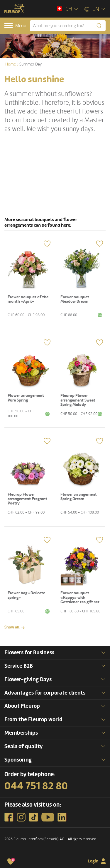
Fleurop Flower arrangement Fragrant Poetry (27, 499)
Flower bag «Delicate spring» (26, 595)
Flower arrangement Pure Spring (26, 398)
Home (11, 64)
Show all (12, 627)
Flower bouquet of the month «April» (28, 299)
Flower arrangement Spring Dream (79, 497)
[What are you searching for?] (68, 26)
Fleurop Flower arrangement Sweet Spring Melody (78, 400)
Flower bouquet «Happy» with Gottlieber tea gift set (80, 597)
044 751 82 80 (36, 786)
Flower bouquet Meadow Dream (75, 299)
